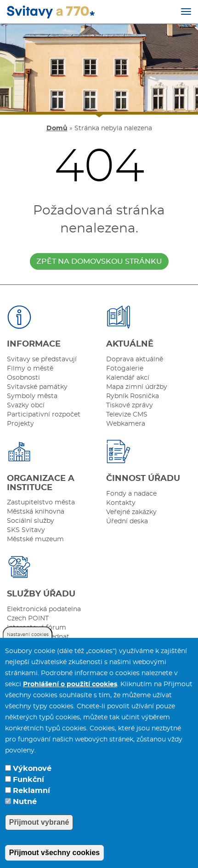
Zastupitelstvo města (41, 503)
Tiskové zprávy (130, 405)
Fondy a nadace (131, 494)
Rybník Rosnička (133, 396)
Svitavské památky (37, 387)
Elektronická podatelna (44, 609)
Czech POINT (28, 619)
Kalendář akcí (128, 378)
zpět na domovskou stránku (99, 261)
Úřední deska (127, 521)
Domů (57, 128)
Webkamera (126, 424)
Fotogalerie (125, 369)
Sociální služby (31, 521)
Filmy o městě (30, 369)
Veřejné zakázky (131, 512)
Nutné (25, 812)
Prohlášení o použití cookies (70, 695)
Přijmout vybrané (39, 833)
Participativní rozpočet (44, 415)
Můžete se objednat (38, 637)
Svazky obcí (26, 405)
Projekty (20, 424)
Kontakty (121, 503)
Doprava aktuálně (135, 359)
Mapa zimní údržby (137, 387)
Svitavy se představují (42, 359)
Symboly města (32, 396)
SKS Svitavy (26, 530)
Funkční (28, 790)
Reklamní (31, 801)
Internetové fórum (37, 628)
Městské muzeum (35, 539)
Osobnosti (23, 378)
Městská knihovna (36, 512)
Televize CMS (127, 415)
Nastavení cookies (28, 645)
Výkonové (32, 779)
